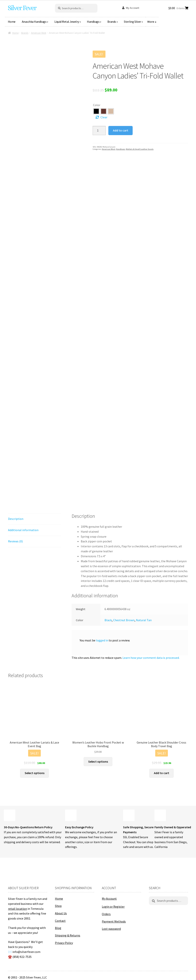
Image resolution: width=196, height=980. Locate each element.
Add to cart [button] (162, 773)
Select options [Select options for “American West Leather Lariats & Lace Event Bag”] (35, 773)
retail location (18, 909)
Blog (58, 928)
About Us (61, 913)
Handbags (93, 22)
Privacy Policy (64, 943)
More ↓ (152, 22)
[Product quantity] (99, 131)
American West (39, 33)
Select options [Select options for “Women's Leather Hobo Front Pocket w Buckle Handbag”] (98, 761)
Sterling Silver (132, 22)
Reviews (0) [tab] (15, 541)
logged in (102, 640)
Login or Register (113, 907)
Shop (58, 906)
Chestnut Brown (124, 620)
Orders (106, 914)
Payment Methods (114, 921)
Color (97, 105)
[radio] (96, 111)
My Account (133, 8)
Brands (112, 22)
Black (108, 620)
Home (12, 22)
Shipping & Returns (68, 935)
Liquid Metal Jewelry (67, 22)
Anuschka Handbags (34, 22)
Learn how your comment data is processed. (151, 658)
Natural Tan (144, 620)
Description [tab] (16, 519)
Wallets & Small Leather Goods (140, 149)
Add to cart (121, 130)
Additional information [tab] (23, 530)
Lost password (111, 929)
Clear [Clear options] (104, 117)
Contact (60, 921)
